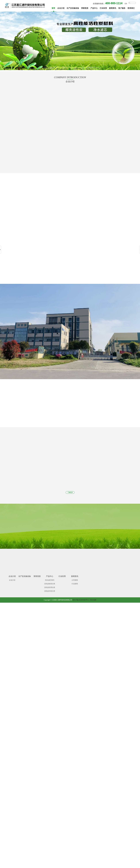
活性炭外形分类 (50, 589)
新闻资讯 (113, 8)
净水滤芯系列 (50, 578)
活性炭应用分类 (50, 585)
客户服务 (122, 8)
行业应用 (103, 8)
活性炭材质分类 (50, 582)
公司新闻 (75, 578)
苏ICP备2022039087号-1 (81, 598)
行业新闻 (75, 582)
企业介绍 (61, 8)
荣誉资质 (85, 8)
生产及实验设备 (73, 8)
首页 (53, 8)
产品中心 (94, 8)
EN (126, 4)
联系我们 (131, 8)
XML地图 (93, 598)
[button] (132, 41)
